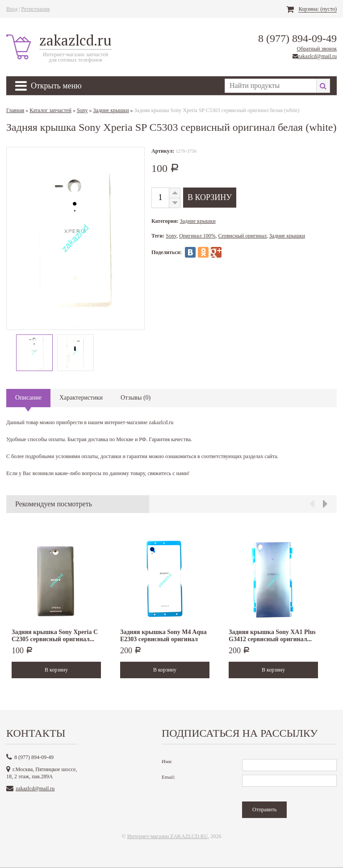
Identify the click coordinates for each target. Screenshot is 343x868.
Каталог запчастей (50, 110)
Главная (15, 110)
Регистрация (36, 9)
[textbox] (270, 86)
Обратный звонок (317, 49)
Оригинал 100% (197, 236)
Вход (12, 9)
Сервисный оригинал (242, 236)
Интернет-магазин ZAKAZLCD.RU (168, 836)
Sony (82, 110)
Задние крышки (111, 110)
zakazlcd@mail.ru (317, 56)
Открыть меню (48, 86)
